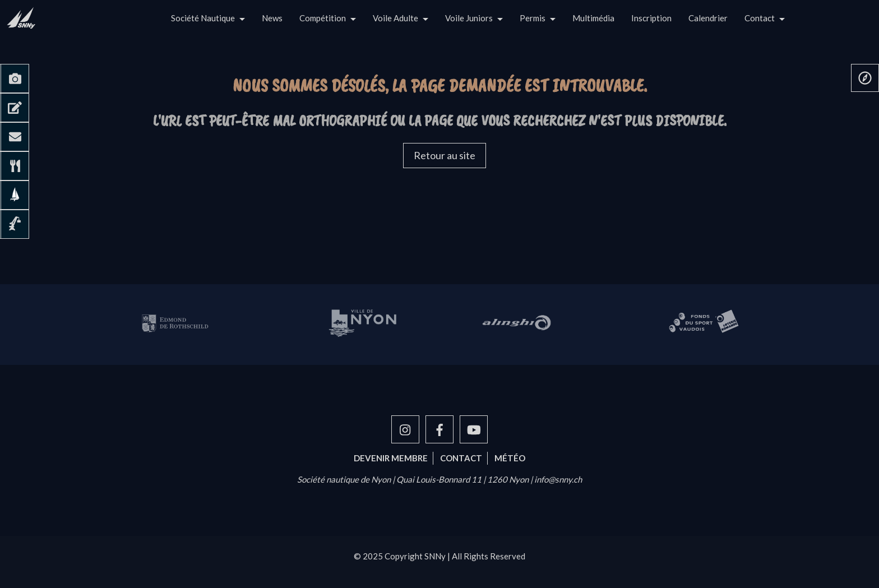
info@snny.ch (558, 479)
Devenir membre (391, 458)
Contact (760, 18)
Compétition (323, 18)
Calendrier (708, 18)
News (272, 18)
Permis (533, 18)
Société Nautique (203, 18)
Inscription (651, 18)
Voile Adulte (395, 18)
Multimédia (593, 18)
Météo (510, 458)
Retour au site (445, 155)
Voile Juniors (469, 18)
